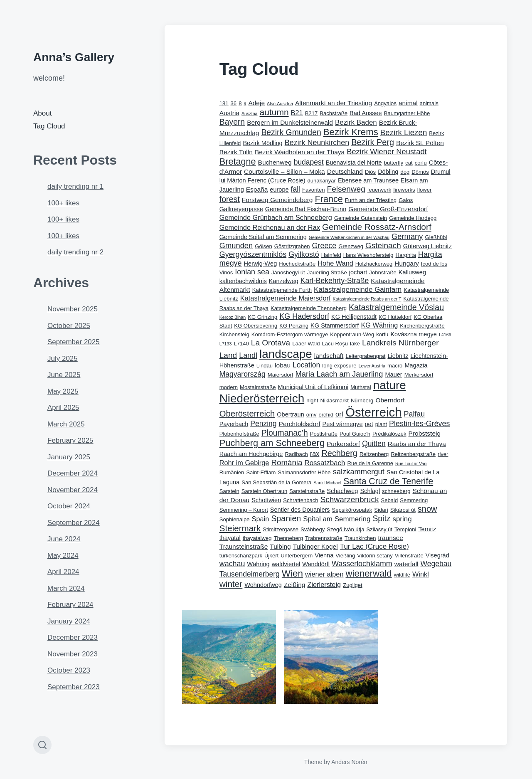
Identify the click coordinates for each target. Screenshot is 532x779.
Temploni (405, 529)
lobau (283, 365)
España (257, 189)
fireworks (404, 190)
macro (395, 366)
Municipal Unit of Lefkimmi (313, 387)
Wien (292, 573)
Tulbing (280, 546)
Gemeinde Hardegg (413, 218)
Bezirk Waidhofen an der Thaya (300, 152)
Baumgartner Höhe (407, 113)
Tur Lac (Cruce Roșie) (374, 546)
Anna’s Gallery (74, 57)
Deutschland (345, 171)
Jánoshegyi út (288, 272)
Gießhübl (436, 237)
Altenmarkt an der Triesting (334, 103)
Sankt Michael (327, 483)
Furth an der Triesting (371, 200)
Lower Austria (372, 366)
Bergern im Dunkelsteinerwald (290, 122)
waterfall (406, 564)
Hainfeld (331, 255)
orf (339, 414)
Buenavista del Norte (354, 163)
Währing (259, 564)
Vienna (324, 555)
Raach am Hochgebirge (251, 454)
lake (355, 344)
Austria (229, 113)
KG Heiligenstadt (354, 317)
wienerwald (369, 573)
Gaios (406, 200)
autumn (274, 112)
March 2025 (66, 424)
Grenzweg (351, 246)
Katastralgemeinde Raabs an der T (367, 299)
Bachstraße (334, 113)
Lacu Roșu (335, 344)
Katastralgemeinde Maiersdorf (286, 298)
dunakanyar (322, 181)
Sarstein (229, 491)
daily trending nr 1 (75, 186)
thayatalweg (257, 538)
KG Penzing (294, 326)
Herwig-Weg (261, 264)
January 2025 (69, 457)
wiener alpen (324, 574)
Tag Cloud (49, 126)
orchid (326, 415)
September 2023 (74, 687)
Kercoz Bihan (233, 317)
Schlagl (370, 491)
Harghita (406, 255)
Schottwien (266, 500)
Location (306, 365)
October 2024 (69, 506)
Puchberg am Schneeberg (272, 443)
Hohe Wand (335, 263)
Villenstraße (409, 556)
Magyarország (243, 374)
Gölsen (263, 246)
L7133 (226, 344)
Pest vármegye (343, 424)
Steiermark (240, 528)
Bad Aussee (366, 113)
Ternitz (427, 529)
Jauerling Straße (327, 272)
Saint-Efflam (261, 472)
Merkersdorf (419, 375)
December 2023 (73, 637)
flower (425, 190)
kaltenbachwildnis (243, 281)
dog (405, 172)
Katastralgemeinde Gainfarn (358, 290)
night (312, 401)
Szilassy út (379, 529)
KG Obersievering (256, 326)
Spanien (286, 518)
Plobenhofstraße (239, 434)
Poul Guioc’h (355, 434)
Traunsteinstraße (244, 546)
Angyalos (385, 103)
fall (296, 189)
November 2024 (73, 490)
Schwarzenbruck (350, 499)
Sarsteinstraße (307, 491)
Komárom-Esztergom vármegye (290, 334)
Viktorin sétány (375, 556)
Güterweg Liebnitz (427, 246)
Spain (261, 519)
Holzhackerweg (374, 264)
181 (224, 103)
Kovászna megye (413, 334)
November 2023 (73, 654)
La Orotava (271, 343)
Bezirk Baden (356, 122)
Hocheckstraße (297, 264)
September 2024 (74, 523)
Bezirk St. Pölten (420, 143)
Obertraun (290, 414)
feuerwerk (379, 190)
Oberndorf (390, 400)
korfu (382, 334)
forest (230, 199)
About (42, 113)
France (329, 199)
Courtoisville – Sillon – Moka (284, 171)
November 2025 (73, 309)
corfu (421, 163)
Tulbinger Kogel (315, 546)
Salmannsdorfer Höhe (304, 472)
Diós (370, 172)
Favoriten (314, 190)
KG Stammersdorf (335, 325)
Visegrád (437, 555)
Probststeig (425, 433)
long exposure (339, 366)
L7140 (241, 344)
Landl (248, 355)
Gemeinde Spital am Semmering (263, 237)
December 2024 (73, 473)
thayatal (230, 538)
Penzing (263, 424)
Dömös (420, 172)
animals (429, 103)
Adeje (256, 103)
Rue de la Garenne (370, 463)
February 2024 (70, 605)
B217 (312, 113)
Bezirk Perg (373, 142)
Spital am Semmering (337, 519)
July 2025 (63, 359)
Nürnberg (362, 401)
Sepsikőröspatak (352, 510)
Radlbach (296, 454)
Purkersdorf (343, 444)
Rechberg (339, 453)
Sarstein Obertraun (265, 491)
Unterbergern (297, 556)
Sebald (390, 500)
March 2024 (66, 588)
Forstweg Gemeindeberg (277, 200)
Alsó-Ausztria (280, 104)
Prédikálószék (389, 434)
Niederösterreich (262, 398)
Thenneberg (289, 538)
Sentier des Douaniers (300, 510)
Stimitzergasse (281, 529)
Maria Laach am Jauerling (339, 374)
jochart (358, 272)
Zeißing (295, 585)
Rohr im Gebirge (244, 463)
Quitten (374, 444)
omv (312, 415)
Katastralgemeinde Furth (282, 290)
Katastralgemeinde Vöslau (396, 307)
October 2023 (69, 670)
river (443, 454)
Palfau (414, 414)
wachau (232, 564)
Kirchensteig (234, 334)
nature (390, 385)
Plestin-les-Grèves (419, 424)
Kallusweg (412, 272)
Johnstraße (383, 272)
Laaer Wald (306, 344)
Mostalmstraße (258, 387)
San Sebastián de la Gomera (276, 482)
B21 (297, 113)
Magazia (416, 365)
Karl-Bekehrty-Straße (335, 281)
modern (229, 387)
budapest (309, 162)
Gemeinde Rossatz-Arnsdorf (377, 227)
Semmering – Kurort (244, 510)
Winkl (421, 574)
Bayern (232, 122)
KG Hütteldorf (395, 317)
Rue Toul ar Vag (411, 463)
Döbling (388, 172)
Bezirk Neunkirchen (317, 143)
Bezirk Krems (351, 132)
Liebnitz (398, 356)
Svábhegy (313, 529)
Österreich (373, 412)
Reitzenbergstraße (413, 454)
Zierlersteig (324, 584)
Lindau (265, 366)
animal (408, 103)
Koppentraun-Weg (352, 334)
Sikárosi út (403, 510)
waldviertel (286, 564)
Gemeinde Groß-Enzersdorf (388, 209)
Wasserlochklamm (362, 564)
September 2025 (74, 342)
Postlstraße (324, 434)
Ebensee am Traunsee (368, 180)
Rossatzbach (325, 463)
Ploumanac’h (285, 433)
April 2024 (63, 572)
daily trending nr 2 (75, 252)
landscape (286, 354)
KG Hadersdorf (304, 316)
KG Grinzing (262, 317)
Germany (407, 236)
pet (369, 424)
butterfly (394, 163)
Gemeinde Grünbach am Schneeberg (276, 217)
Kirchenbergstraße (422, 326)
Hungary (407, 263)
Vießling (345, 556)
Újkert (271, 556)
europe (279, 190)
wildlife (402, 575)
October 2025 (69, 326)
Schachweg (342, 491)
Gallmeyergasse (241, 209)
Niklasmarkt (335, 401)
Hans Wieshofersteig (368, 255)
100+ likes (63, 203)
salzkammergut (359, 472)
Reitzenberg (374, 454)
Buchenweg (275, 162)
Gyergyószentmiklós (253, 254)
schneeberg (396, 491)
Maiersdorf (281, 375)
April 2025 (63, 408)
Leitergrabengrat (365, 356)
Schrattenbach (300, 500)
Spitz (381, 518)
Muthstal (361, 387)
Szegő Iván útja (345, 529)
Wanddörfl (316, 564)
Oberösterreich (247, 414)
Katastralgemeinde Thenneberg (309, 308)
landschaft (329, 356)
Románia (287, 462)
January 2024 (69, 621)
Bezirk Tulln (236, 152)
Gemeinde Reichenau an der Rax (270, 227)
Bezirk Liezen (404, 132)
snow (427, 509)
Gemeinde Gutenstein (361, 218)
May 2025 (63, 391)
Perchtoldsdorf (300, 424)
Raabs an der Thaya (417, 444)
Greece (324, 246)
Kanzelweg (284, 281)
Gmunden (236, 245)
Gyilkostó (304, 254)
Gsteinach (383, 245)
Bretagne (238, 161)
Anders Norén (349, 762)
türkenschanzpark (241, 556)
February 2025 (70, 440)
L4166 (445, 335)
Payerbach (234, 424)
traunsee (391, 538)
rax (315, 454)
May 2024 (63, 556)
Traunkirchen (360, 538)
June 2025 (64, 375)
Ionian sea (252, 272)
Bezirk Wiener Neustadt (387, 152)
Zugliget (353, 585)
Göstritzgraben (292, 246)
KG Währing (379, 325)
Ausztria (250, 113)
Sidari (381, 510)
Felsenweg (346, 189)
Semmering (414, 500)
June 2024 (64, 539)
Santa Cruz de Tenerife (388, 481)
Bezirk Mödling (262, 143)
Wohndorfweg (263, 585)
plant (381, 424)
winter (231, 584)
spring (402, 519)
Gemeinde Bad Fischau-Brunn (306, 209)
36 (234, 103)
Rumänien (232, 472)
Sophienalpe (235, 519)
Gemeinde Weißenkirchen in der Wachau (349, 237)
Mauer (393, 375)
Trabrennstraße (324, 538)
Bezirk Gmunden (291, 132)
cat (409, 163)
